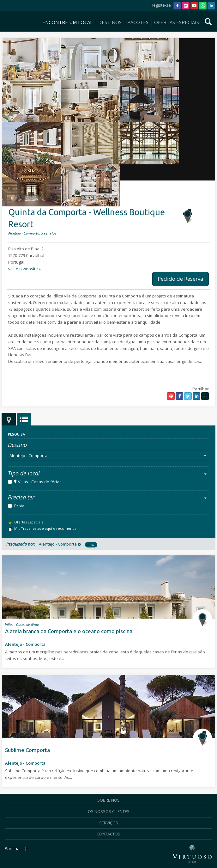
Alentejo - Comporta (109, 455)
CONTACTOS (108, 834)
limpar (91, 544)
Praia (19, 506)
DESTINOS (110, 22)
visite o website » (24, 269)
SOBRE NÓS (108, 800)
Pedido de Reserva (181, 279)
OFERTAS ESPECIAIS (177, 22)
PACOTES (138, 22)
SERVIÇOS (109, 823)
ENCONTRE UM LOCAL (67, 22)
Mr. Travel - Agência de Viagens (18, 14)
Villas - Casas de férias (40, 482)
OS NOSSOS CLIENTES (109, 811)
